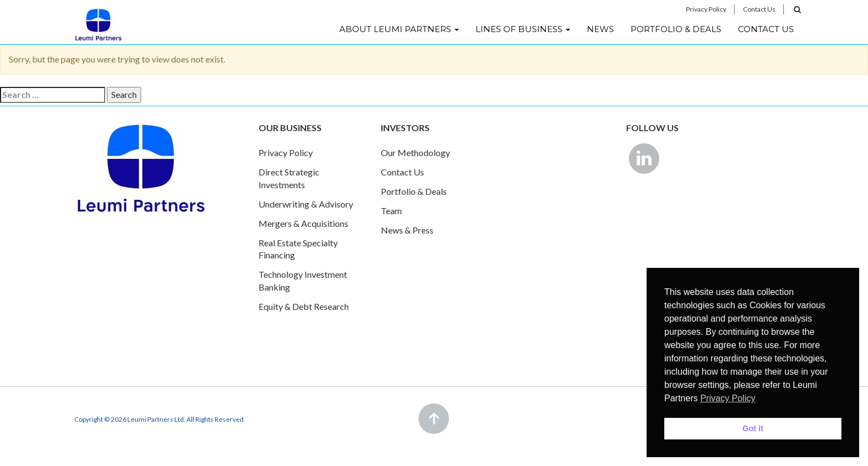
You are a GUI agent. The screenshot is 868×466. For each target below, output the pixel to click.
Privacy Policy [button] (728, 398)
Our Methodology (415, 152)
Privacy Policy (706, 9)
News (600, 29)
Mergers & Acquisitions (303, 223)
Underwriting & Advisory (306, 204)
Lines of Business (523, 29)
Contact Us (759, 9)
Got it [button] (753, 428)
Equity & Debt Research (304, 306)
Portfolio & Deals (676, 29)
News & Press (407, 230)
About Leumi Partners (399, 29)
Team (391, 211)
